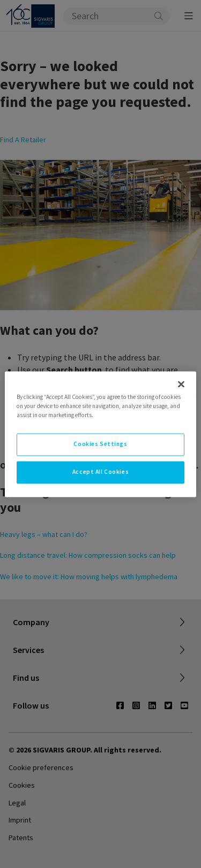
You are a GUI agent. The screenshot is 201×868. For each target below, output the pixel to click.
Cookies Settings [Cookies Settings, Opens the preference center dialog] (100, 444)
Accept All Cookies (100, 472)
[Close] (181, 384)
